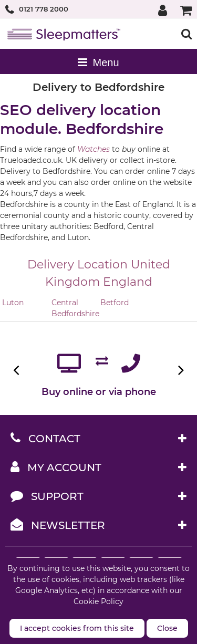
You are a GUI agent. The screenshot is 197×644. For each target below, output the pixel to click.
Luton (13, 303)
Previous (17, 370)
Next (180, 370)
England (128, 282)
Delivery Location (77, 264)
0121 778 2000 (44, 9)
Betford (115, 303)
